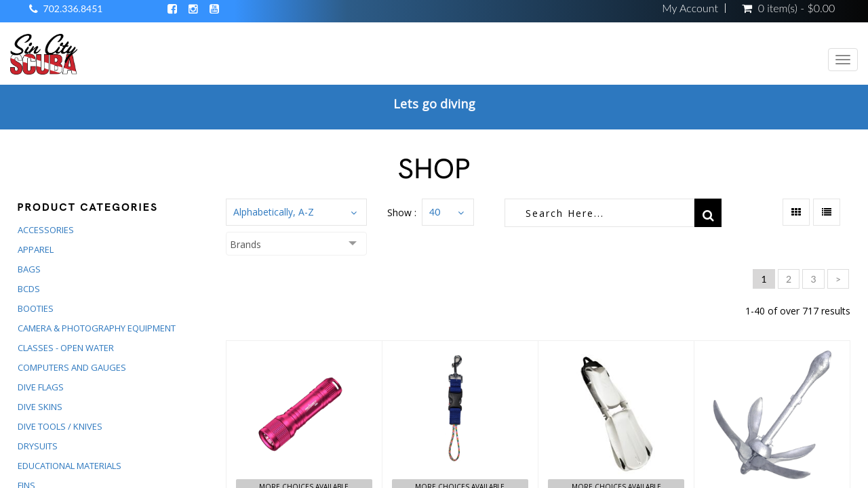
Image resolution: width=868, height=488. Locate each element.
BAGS (29, 269)
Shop (434, 168)
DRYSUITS (38, 446)
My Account (690, 8)
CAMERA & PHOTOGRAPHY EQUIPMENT (97, 328)
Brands (245, 244)
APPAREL (36, 249)
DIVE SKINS (40, 407)
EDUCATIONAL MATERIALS (70, 466)
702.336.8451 (73, 8)
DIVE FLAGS (41, 387)
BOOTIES (36, 308)
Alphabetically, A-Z (274, 212)
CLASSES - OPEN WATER (66, 348)
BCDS (29, 289)
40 (435, 212)
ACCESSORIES (46, 230)
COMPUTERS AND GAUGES (72, 367)
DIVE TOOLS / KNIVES (60, 426)
